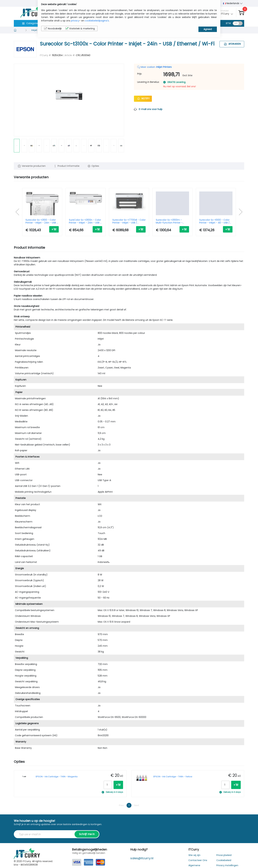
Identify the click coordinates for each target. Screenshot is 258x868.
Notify (143, 98)
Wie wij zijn (194, 855)
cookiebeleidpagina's (97, 21)
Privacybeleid (224, 855)
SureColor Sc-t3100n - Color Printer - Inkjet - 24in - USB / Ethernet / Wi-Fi (85, 221)
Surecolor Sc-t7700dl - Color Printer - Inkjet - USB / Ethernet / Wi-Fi (129, 221)
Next (137, 805)
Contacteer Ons (198, 860)
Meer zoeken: (154, 67)
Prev (121, 805)
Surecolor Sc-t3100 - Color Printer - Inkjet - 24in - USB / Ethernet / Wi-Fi (42, 221)
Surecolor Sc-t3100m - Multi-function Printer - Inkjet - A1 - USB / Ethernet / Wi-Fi (172, 221)
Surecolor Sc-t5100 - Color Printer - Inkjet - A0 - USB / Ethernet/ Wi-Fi (214, 221)
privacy (75, 21)
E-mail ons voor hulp (151, 109)
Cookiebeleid (224, 860)
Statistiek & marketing (80, 29)
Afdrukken (232, 44)
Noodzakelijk (53, 29)
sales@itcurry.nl (142, 858)
